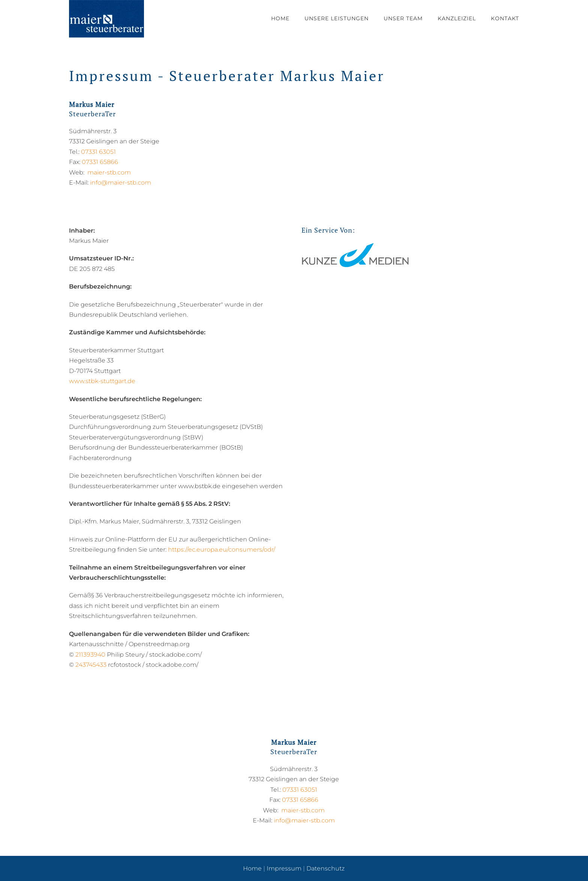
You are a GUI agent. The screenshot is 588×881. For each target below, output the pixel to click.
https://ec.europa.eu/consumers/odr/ (222, 549)
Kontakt (505, 18)
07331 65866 (100, 162)
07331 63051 (98, 152)
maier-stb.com (109, 172)
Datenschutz (325, 868)
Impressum (284, 868)
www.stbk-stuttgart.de (102, 381)
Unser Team (403, 18)
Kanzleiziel (457, 18)
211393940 (90, 655)
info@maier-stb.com (121, 183)
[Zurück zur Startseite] (106, 19)
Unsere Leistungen (337, 18)
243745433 (91, 665)
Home (280, 18)
